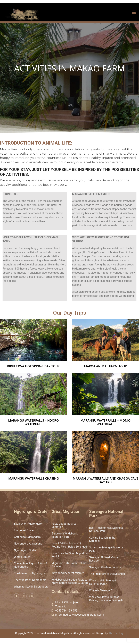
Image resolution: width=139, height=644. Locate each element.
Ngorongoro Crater (25, 550)
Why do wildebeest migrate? (68, 573)
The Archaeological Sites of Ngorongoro (30, 565)
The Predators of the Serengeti (107, 574)
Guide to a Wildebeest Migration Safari (65, 535)
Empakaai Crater (24, 530)
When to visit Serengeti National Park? (103, 582)
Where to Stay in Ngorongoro (31, 587)
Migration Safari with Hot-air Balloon (69, 565)
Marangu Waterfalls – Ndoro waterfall (33, 422)
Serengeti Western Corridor (105, 567)
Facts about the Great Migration (64, 525)
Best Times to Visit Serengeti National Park (106, 529)
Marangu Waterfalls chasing (34, 478)
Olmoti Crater (22, 557)
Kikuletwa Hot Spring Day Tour (33, 366)
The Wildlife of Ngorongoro (30, 580)
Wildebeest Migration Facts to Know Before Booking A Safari (70, 581)
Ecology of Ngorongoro (28, 524)
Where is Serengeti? (101, 590)
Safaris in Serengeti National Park (106, 549)
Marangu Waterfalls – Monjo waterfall (105, 422)
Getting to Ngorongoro (27, 537)
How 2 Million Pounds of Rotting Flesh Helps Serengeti (69, 545)
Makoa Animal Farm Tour (105, 366)
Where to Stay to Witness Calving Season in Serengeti (106, 599)
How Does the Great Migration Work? (70, 555)
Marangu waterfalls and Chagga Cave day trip (105, 480)
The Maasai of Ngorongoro (30, 573)
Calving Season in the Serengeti (102, 539)
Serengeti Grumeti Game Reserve (104, 559)
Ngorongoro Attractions (28, 544)
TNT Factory (116, 633)
